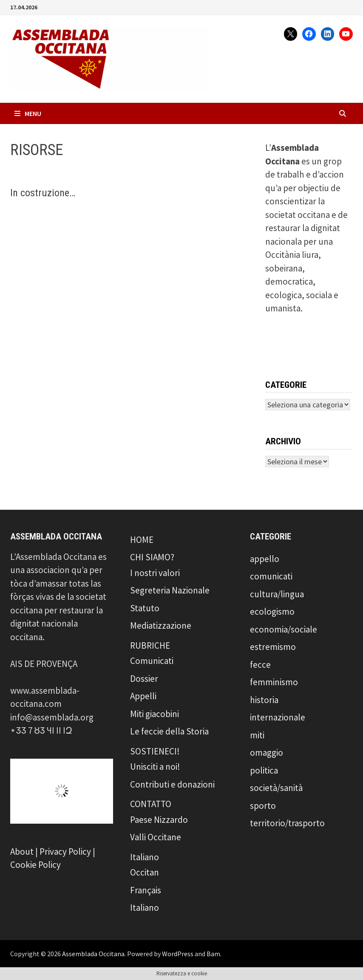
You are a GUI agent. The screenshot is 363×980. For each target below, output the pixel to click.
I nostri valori (155, 573)
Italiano (145, 857)
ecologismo (272, 611)
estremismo (273, 647)
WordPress (178, 954)
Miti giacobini (155, 714)
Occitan (145, 872)
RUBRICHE (150, 645)
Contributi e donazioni (172, 784)
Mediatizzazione (161, 626)
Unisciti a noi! (155, 767)
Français (146, 890)
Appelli (143, 696)
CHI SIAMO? (152, 557)
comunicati (271, 576)
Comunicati (152, 661)
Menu (28, 113)
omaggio (267, 753)
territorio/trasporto (287, 823)
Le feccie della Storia (169, 731)
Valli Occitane (156, 837)
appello (265, 559)
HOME (142, 540)
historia (264, 700)
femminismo (274, 682)
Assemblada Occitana (93, 954)
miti (257, 735)
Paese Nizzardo (159, 820)
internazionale (278, 717)
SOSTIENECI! (155, 751)
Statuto (145, 608)
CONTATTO (151, 804)
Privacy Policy (65, 851)
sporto (263, 806)
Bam (213, 954)
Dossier (144, 679)
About (22, 851)
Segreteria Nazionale (170, 590)
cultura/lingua (277, 594)
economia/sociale (284, 629)
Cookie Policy (35, 865)
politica (264, 770)
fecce (260, 665)
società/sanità (276, 788)
